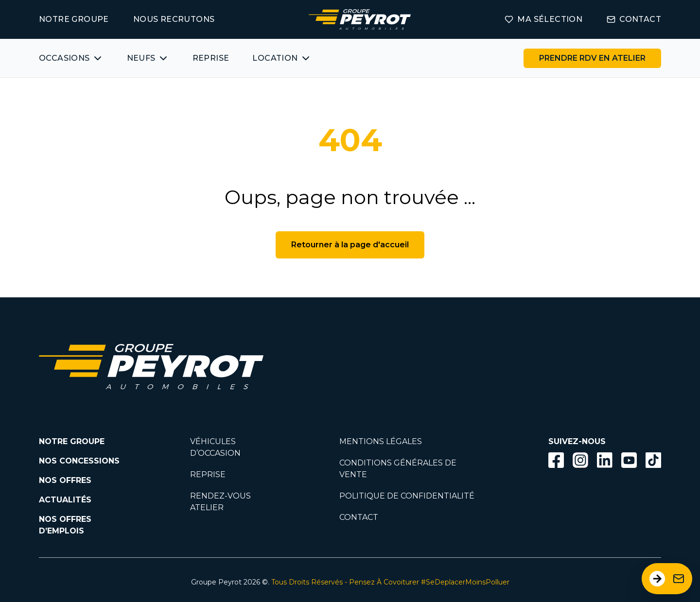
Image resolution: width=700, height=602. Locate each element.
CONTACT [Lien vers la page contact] (634, 19)
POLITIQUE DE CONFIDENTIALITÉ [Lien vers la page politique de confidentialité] (407, 496)
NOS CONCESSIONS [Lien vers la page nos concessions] (79, 461)
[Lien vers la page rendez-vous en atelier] (592, 58)
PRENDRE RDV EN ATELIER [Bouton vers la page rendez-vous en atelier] (592, 58)
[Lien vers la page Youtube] (629, 462)
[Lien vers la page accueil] (360, 19)
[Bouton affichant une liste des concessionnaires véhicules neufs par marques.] (148, 58)
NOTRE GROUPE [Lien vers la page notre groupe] (74, 19)
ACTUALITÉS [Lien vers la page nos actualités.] (65, 500)
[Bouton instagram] (580, 460)
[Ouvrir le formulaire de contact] (667, 579)
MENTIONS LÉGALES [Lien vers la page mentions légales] (381, 441)
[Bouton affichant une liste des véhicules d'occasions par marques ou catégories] (71, 58)
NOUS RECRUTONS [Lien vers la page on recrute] (174, 19)
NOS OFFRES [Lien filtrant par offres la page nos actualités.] (65, 480)
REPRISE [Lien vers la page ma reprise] (211, 58)
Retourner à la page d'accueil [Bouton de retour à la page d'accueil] (350, 245)
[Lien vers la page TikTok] (653, 462)
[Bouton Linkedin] (605, 460)
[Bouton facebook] (556, 460)
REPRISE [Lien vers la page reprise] (208, 474)
